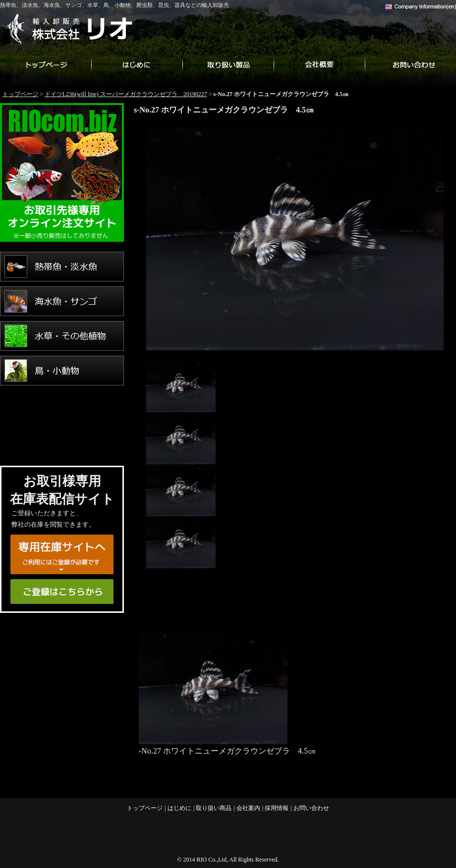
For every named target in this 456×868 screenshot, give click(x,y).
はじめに (137, 64)
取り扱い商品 (228, 64)
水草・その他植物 (62, 336)
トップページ (46, 64)
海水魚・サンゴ (62, 301)
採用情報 (277, 808)
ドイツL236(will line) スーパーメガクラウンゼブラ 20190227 (126, 94)
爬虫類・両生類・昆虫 (62, 405)
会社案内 (319, 64)
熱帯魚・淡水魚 (62, 267)
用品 (62, 440)
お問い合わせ (410, 64)
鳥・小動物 (62, 371)
